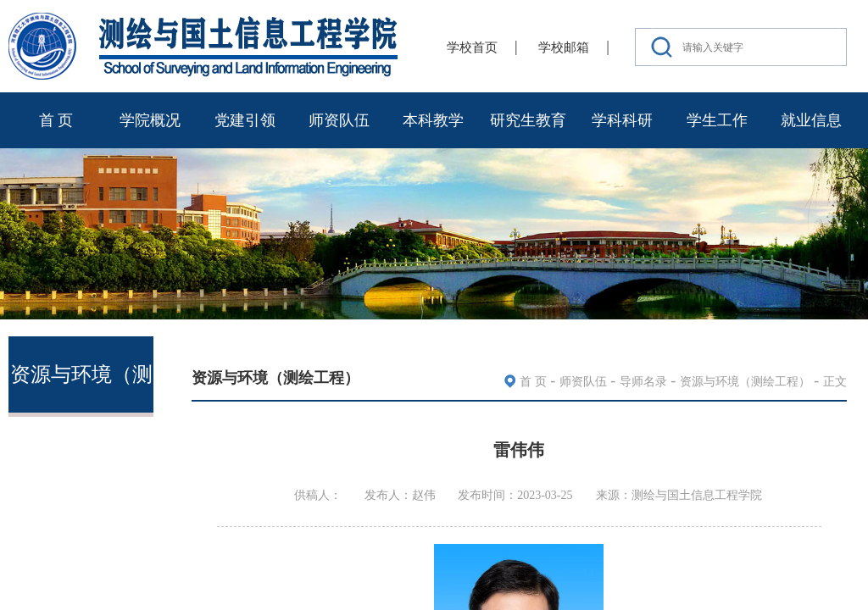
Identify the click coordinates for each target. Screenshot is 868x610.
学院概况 (150, 120)
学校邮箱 (564, 47)
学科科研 (622, 120)
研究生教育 (528, 120)
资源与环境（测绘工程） (745, 382)
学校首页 (472, 47)
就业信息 (811, 120)
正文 (835, 382)
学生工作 (717, 120)
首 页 (56, 120)
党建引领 (245, 120)
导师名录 (643, 382)
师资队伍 (339, 120)
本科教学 (433, 120)
